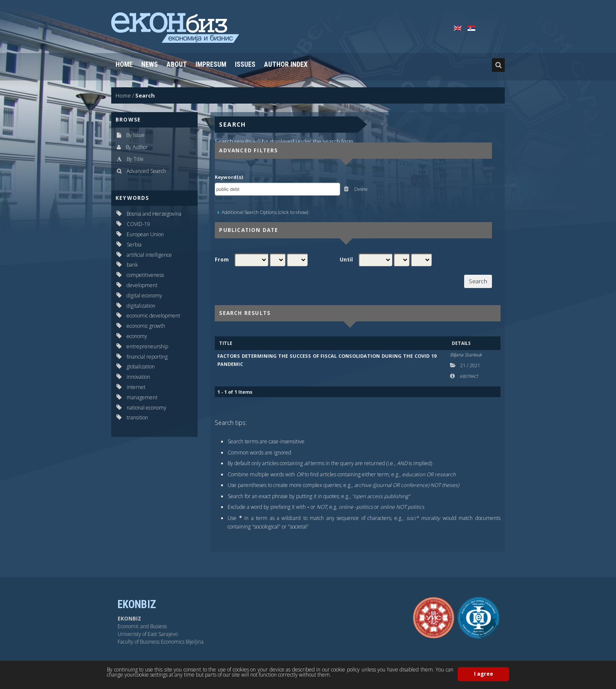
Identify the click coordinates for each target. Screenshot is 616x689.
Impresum (211, 64)
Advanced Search (146, 171)
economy (137, 336)
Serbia (134, 245)
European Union (145, 234)
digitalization (141, 306)
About (177, 64)
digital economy (144, 295)
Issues (245, 64)
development (142, 285)
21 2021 (470, 365)
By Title (135, 159)
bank (132, 265)
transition (137, 417)
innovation (138, 377)
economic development (153, 316)
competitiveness (145, 275)
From (222, 260)
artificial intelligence (149, 255)
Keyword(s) (229, 177)
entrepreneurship (147, 346)
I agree (484, 674)
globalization (141, 367)
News (150, 64)
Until (346, 260)
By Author (137, 147)
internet (136, 387)
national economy (147, 408)
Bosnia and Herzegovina (154, 214)
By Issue (135, 135)
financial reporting (147, 357)
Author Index (286, 64)
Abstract (469, 376)
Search (145, 95)
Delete (360, 189)
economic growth (146, 326)
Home (124, 64)
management (142, 397)
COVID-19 (138, 224)
